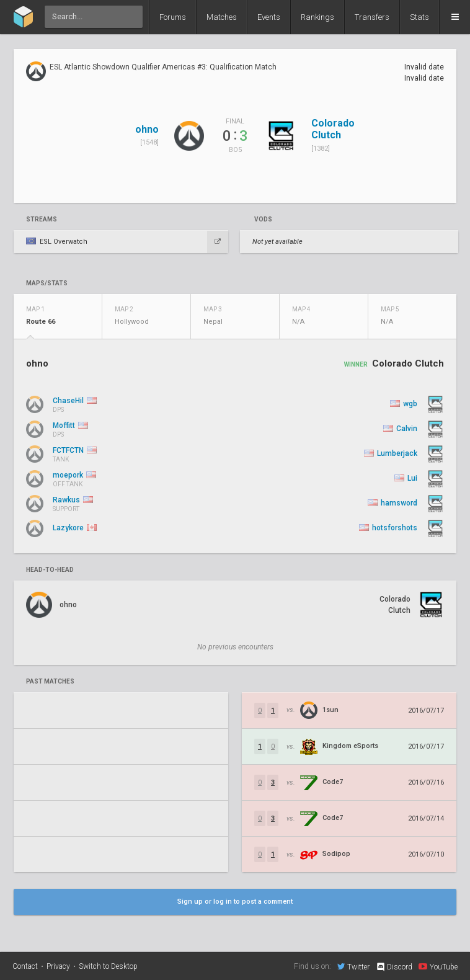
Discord (394, 967)
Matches (222, 17)
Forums (173, 17)
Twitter (353, 966)
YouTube (438, 966)
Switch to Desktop (108, 966)
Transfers (372, 17)
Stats (419, 17)
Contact (25, 966)
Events (269, 17)
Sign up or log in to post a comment (235, 902)
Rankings (317, 17)
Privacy (58, 966)
